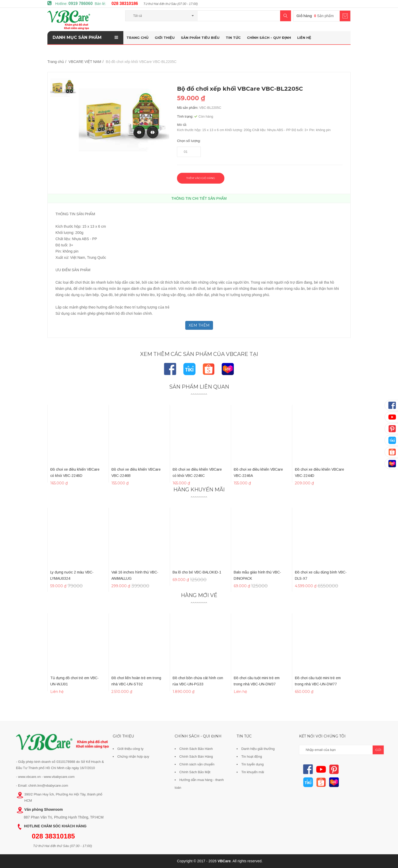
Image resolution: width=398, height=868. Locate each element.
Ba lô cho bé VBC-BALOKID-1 (197, 572)
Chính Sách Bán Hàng (196, 756)
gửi (378, 750)
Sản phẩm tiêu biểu (200, 38)
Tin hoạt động (252, 756)
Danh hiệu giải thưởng (258, 749)
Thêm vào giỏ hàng (201, 178)
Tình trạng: (185, 116)
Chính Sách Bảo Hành (196, 749)
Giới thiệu (165, 38)
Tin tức (233, 38)
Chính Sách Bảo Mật (195, 772)
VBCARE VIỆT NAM (85, 62)
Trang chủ (137, 38)
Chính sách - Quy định (269, 38)
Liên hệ (304, 38)
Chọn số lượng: (189, 141)
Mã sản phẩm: (188, 108)
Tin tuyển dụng (252, 764)
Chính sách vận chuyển (197, 764)
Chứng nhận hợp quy (133, 756)
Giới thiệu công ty (130, 749)
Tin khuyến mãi (253, 772)
